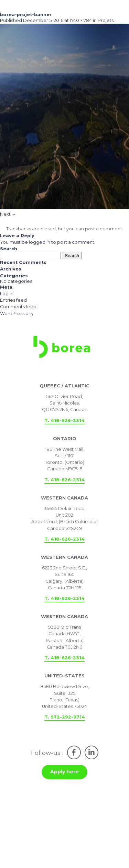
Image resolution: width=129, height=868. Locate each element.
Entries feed (13, 300)
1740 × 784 (81, 20)
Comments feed (18, 307)
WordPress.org (17, 314)
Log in (7, 294)
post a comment (104, 229)
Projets (106, 20)
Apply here (64, 772)
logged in (40, 242)
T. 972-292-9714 (65, 717)
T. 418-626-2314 (64, 420)
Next (8, 214)
